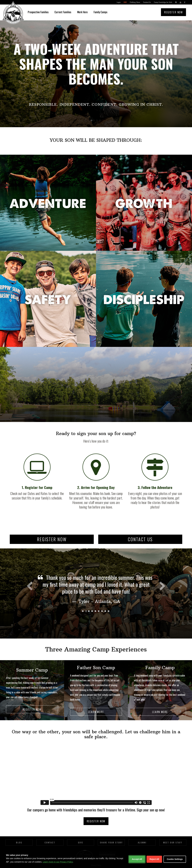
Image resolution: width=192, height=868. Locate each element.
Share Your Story (111, 842)
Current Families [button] (63, 12)
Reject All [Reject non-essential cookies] (154, 859)
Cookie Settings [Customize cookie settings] (175, 859)
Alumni (142, 842)
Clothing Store (135, 2)
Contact (50, 842)
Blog (19, 842)
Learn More (96, 712)
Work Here (82, 12)
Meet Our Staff (173, 842)
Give (125, 2)
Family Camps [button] (100, 12)
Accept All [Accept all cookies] (137, 859)
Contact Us (147, 2)
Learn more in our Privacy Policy (58, 862)
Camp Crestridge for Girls (163, 2)
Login (119, 2)
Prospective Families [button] (38, 12)
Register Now (173, 12)
